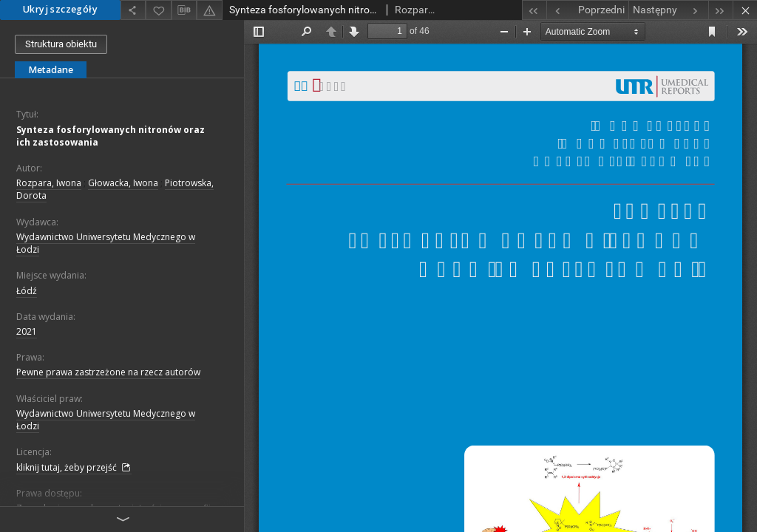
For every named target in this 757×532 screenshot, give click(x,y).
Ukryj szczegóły (60, 9)
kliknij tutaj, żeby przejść (74, 468)
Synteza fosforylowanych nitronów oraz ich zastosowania (111, 136)
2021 (27, 331)
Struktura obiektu (61, 44)
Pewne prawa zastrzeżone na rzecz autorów (108, 372)
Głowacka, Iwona (123, 183)
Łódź (27, 291)
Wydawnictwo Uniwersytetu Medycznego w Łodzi (106, 243)
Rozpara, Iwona (49, 183)
